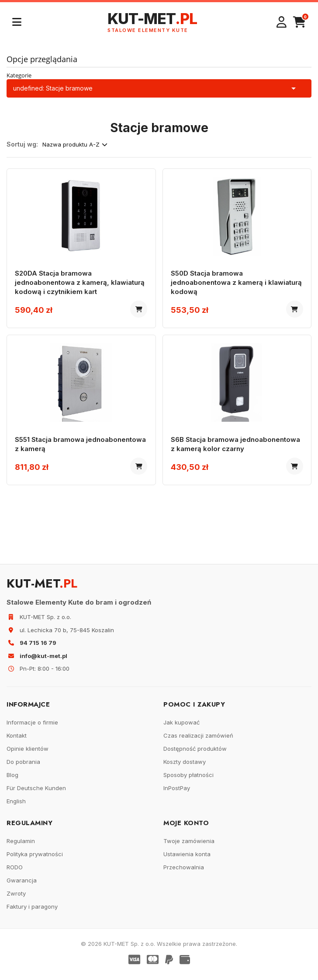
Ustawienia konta (187, 858)
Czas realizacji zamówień (198, 740)
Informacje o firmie (32, 727)
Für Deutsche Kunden (36, 792)
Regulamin (21, 845)
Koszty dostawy (185, 766)
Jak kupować (181, 727)
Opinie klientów (28, 753)
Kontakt (17, 740)
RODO (15, 871)
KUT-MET (152, 22)
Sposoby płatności (188, 779)
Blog (12, 779)
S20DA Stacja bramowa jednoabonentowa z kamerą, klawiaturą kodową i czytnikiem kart (81, 283)
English (16, 805)
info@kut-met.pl (43, 660)
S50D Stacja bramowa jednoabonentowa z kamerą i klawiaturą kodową (219, 283)
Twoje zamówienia (189, 845)
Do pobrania (23, 766)
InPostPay (177, 792)
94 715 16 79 (38, 647)
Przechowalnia (184, 871)
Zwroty (16, 898)
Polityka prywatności (35, 858)
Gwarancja (22, 885)
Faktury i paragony (32, 911)
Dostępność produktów (195, 753)
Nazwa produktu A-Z (75, 144)
